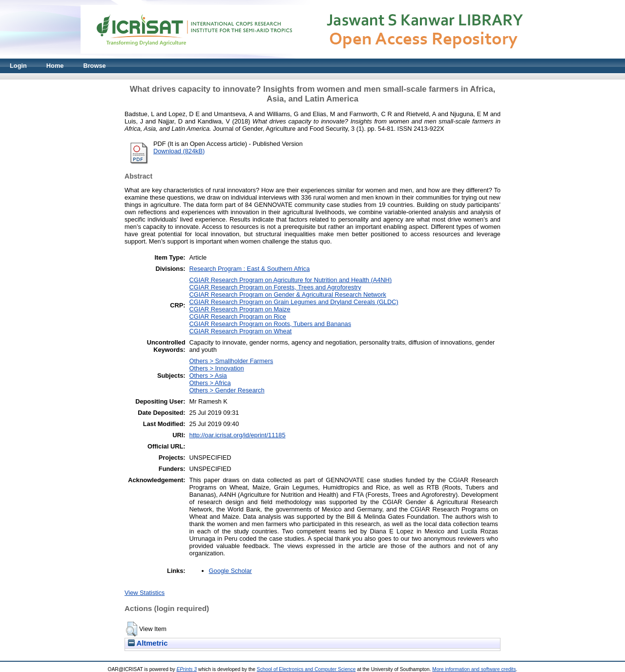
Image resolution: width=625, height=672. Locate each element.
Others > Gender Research (227, 390)
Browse (94, 66)
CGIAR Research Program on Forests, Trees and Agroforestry (275, 287)
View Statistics (145, 593)
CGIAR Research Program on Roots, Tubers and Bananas (270, 324)
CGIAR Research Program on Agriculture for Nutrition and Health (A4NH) (291, 280)
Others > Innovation (217, 368)
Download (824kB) (179, 151)
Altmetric (148, 643)
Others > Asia (208, 376)
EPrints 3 (187, 669)
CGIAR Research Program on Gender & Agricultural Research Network (288, 295)
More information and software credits (474, 669)
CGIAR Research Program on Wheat (241, 331)
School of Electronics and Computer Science (306, 669)
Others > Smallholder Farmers (231, 361)
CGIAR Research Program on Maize (240, 309)
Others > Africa (210, 383)
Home (55, 66)
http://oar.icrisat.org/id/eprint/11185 (238, 435)
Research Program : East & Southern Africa (250, 269)
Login (18, 66)
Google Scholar (230, 571)
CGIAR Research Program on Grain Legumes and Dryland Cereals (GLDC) (294, 302)
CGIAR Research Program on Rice (238, 316)
